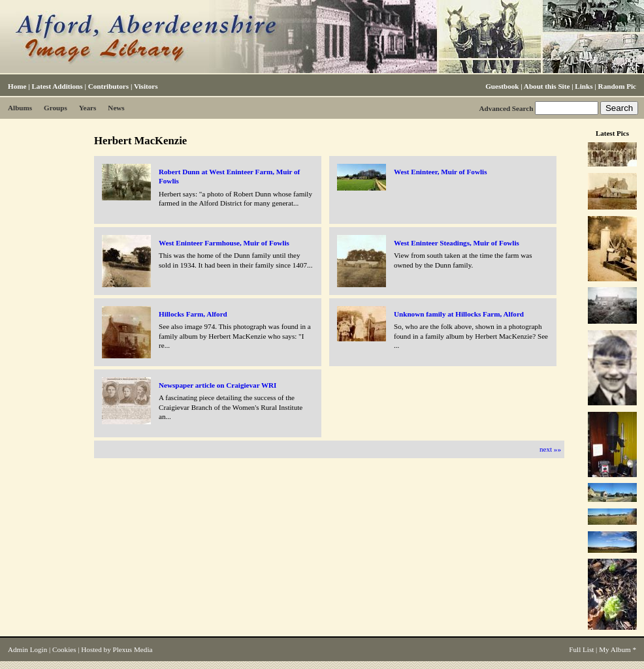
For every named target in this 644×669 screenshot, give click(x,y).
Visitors (146, 86)
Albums (20, 108)
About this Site (547, 86)
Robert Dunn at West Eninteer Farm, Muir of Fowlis (229, 176)
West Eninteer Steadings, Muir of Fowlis (457, 243)
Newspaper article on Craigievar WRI (217, 385)
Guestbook (502, 86)
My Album (615, 649)
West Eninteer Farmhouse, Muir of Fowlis (224, 243)
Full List (581, 649)
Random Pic (617, 86)
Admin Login (27, 649)
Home (17, 86)
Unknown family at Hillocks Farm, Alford (459, 314)
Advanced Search (506, 108)
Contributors (108, 86)
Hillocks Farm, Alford (193, 314)
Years (88, 108)
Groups (56, 108)
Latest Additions (57, 86)
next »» (550, 449)
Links (584, 86)
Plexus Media (133, 649)
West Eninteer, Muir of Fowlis (440, 172)
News (116, 108)
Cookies (64, 649)
